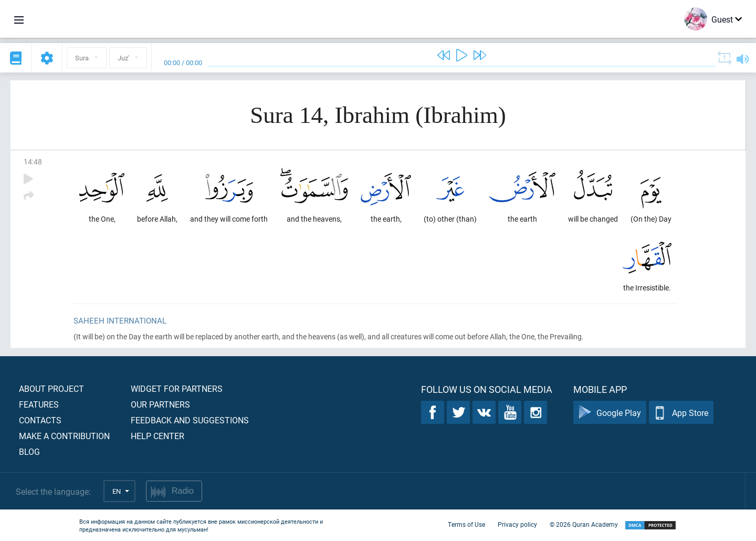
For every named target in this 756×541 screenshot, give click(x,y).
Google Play (610, 413)
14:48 (33, 162)
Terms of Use (466, 524)
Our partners (160, 404)
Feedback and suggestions (190, 420)
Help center (157, 436)
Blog (29, 451)
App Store (681, 413)
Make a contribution (64, 436)
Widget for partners (177, 388)
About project (51, 388)
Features (39, 404)
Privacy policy (517, 524)
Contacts (40, 420)
